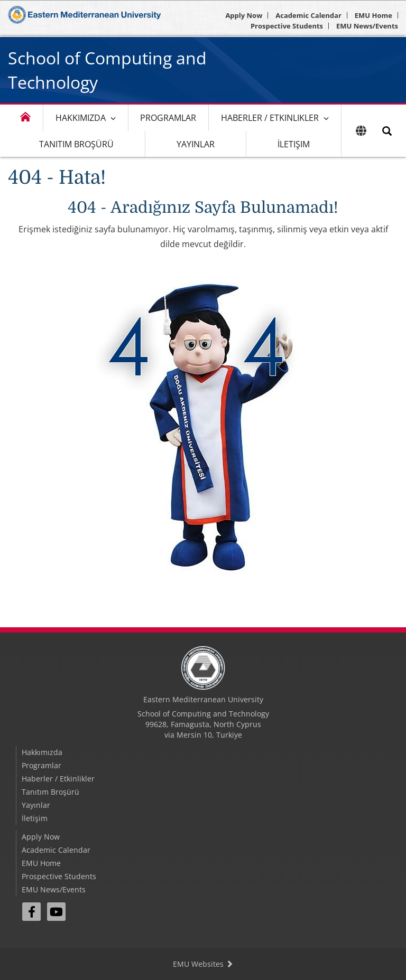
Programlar (168, 118)
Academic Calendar (308, 15)
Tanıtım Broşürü (76, 144)
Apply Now (244, 15)
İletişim (294, 144)
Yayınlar (196, 144)
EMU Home (373, 15)
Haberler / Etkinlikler (270, 118)
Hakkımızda (81, 118)
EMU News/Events (367, 26)
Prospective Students (287, 26)
